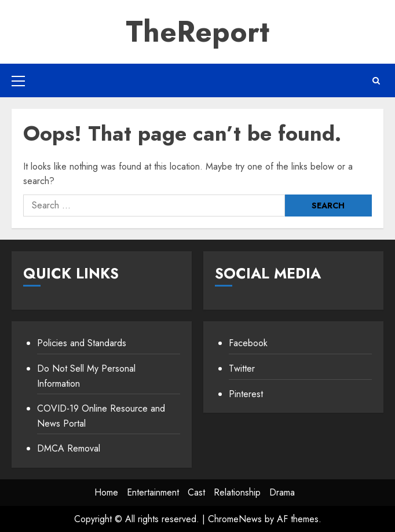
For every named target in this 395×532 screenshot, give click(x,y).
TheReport (197, 32)
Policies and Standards (82, 343)
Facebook (248, 343)
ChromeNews (235, 519)
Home (106, 492)
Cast (196, 492)
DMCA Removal (69, 448)
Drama (282, 492)
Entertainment (153, 492)
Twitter (242, 368)
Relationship (237, 492)
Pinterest (246, 394)
